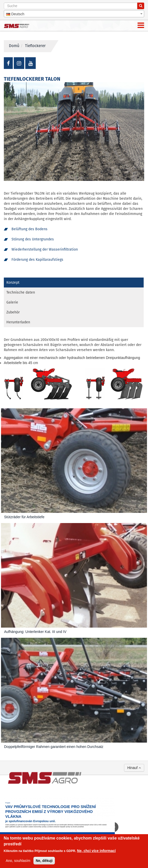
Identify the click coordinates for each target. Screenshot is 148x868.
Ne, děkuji (44, 861)
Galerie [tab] (12, 302)
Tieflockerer (35, 46)
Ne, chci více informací (96, 851)
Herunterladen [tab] (18, 322)
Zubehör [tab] (13, 312)
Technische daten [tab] (21, 293)
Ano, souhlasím (18, 861)
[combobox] (74, 14)
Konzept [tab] (13, 283)
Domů (14, 46)
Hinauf (134, 768)
